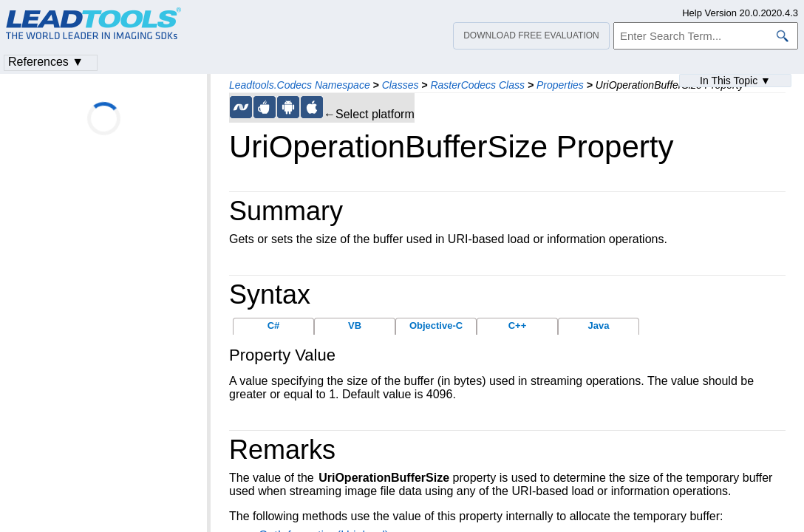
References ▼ (46, 62)
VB (355, 325)
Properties (560, 85)
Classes (401, 85)
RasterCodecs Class (477, 85)
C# (274, 325)
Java (599, 325)
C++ (518, 325)
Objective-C (436, 325)
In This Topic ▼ (735, 81)
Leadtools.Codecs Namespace (300, 85)
